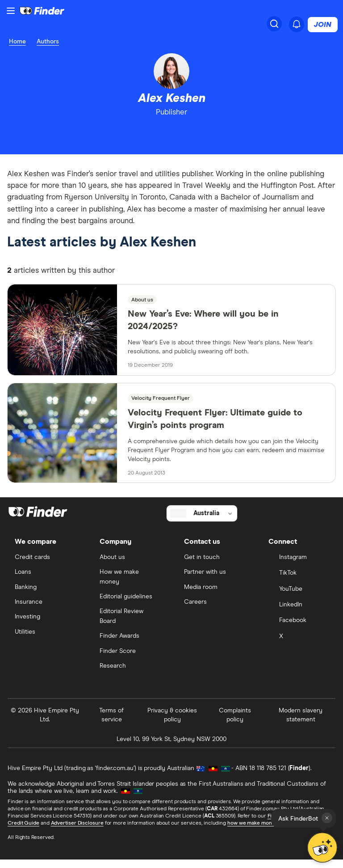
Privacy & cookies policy (172, 723)
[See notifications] (297, 24)
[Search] (274, 24)
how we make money (253, 831)
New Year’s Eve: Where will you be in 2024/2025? (203, 326)
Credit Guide (24, 831)
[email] (180, 134)
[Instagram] (298, 565)
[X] (298, 645)
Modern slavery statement (300, 723)
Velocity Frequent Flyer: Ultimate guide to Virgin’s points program (215, 425)
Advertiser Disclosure (77, 831)
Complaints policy (235, 723)
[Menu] (11, 11)
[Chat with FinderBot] (323, 848)
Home (17, 42)
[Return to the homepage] (42, 11)
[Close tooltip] (327, 818)
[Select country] (202, 520)
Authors (48, 42)
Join (323, 25)
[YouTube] (298, 597)
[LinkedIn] (298, 613)
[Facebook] (298, 629)
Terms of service (112, 723)
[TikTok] (298, 581)
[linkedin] (163, 134)
